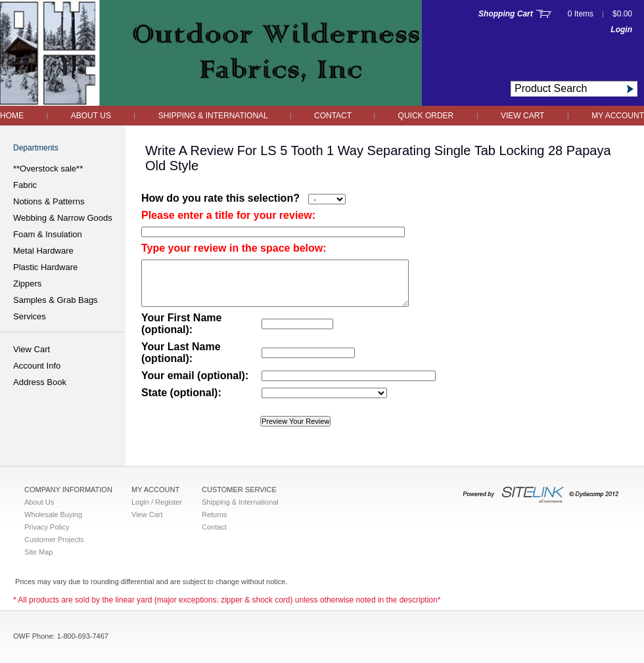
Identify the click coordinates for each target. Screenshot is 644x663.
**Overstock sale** (48, 169)
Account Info (37, 366)
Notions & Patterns (49, 201)
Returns (215, 514)
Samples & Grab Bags (56, 300)
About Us (91, 116)
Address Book (40, 382)
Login (621, 30)
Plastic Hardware (45, 267)
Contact (334, 116)
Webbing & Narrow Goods (63, 218)
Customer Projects (54, 539)
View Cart (522, 116)
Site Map (38, 552)
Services (30, 316)
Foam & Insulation (48, 234)
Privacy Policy (47, 527)
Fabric (25, 185)
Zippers (27, 284)
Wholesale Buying (53, 514)
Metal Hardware (43, 251)
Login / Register (157, 502)
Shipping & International (214, 116)
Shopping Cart (506, 14)
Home (12, 116)
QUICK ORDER (426, 116)
